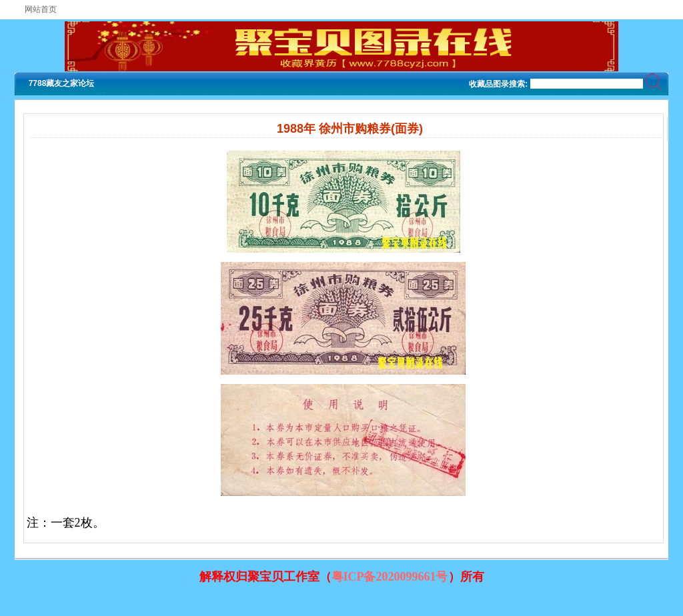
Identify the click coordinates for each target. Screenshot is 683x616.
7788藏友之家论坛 (62, 83)
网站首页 (41, 9)
